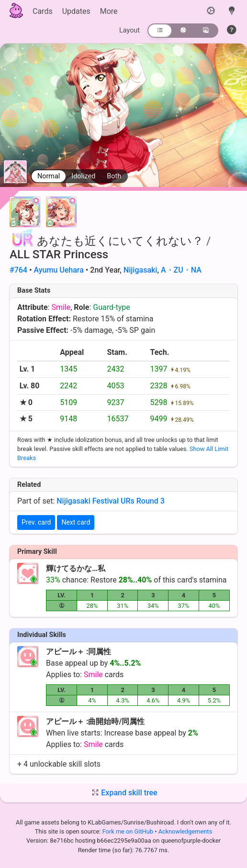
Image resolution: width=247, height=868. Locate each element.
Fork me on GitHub (129, 831)
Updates (76, 11)
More (109, 11)
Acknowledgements (185, 831)
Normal (49, 176)
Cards (43, 11)
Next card (76, 522)
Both (114, 176)
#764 (18, 270)
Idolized (83, 176)
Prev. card (36, 522)
